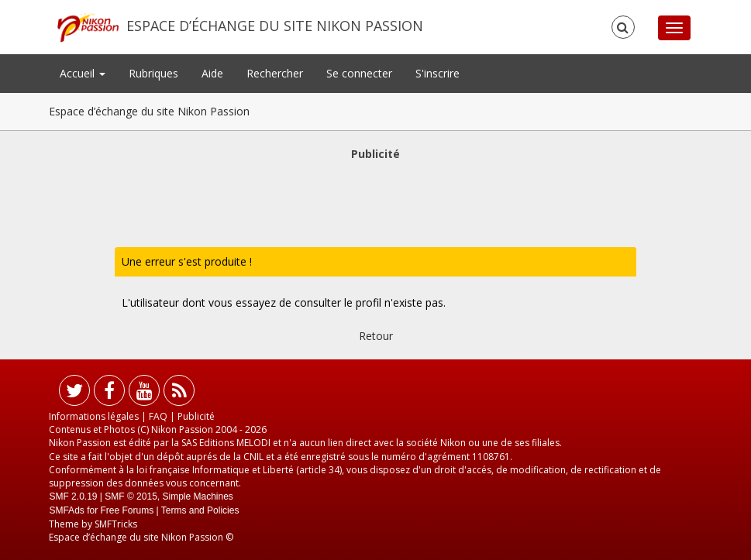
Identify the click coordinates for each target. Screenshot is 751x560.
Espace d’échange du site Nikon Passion (275, 26)
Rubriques (153, 73)
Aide (212, 73)
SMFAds (66, 510)
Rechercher (275, 73)
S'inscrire (438, 73)
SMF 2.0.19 (73, 496)
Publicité (196, 416)
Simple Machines (198, 496)
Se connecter (359, 73)
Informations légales (94, 416)
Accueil (83, 73)
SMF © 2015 (131, 496)
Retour (376, 336)
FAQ (158, 416)
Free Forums (127, 510)
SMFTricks (116, 524)
